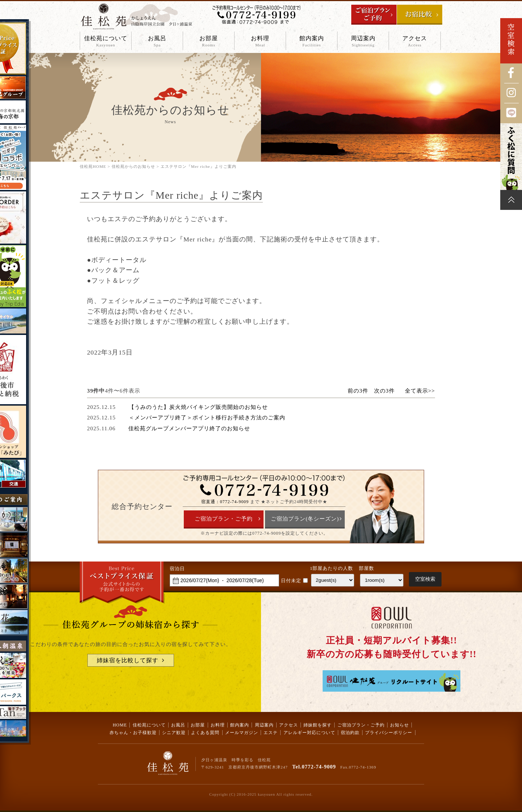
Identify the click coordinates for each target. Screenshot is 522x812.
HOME (120, 725)
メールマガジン (242, 733)
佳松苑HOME (93, 166)
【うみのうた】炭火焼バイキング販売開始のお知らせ (198, 407)
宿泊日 (177, 569)
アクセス (415, 42)
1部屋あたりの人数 (332, 568)
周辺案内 (363, 42)
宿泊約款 (350, 733)
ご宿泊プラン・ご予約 (224, 519)
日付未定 (291, 581)
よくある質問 (205, 733)
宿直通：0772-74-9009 (225, 502)
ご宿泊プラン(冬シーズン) (305, 519)
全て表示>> (420, 391)
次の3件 (384, 391)
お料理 (260, 42)
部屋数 (366, 568)
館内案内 (312, 42)
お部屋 (209, 42)
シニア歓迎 (174, 733)
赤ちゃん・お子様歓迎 (133, 733)
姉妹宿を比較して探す (128, 660)
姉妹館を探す (318, 725)
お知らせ (399, 725)
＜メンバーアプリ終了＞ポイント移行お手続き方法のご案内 (207, 417)
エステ (271, 733)
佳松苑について (106, 42)
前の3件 (358, 391)
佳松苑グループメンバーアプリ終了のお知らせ (189, 428)
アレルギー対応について (309, 733)
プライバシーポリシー (389, 733)
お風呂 (157, 42)
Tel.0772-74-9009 (314, 767)
